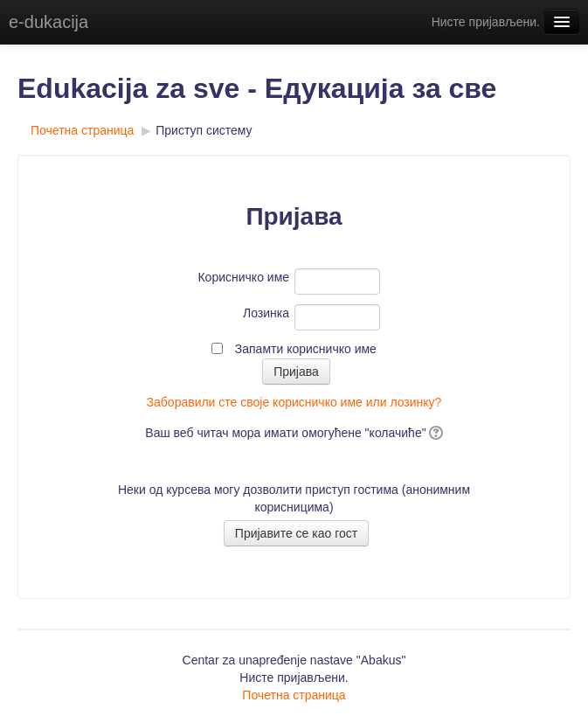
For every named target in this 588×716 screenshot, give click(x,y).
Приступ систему (204, 130)
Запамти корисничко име (306, 349)
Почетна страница (82, 130)
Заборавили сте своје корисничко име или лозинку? (294, 402)
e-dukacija (48, 22)
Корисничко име (243, 277)
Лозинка (266, 313)
